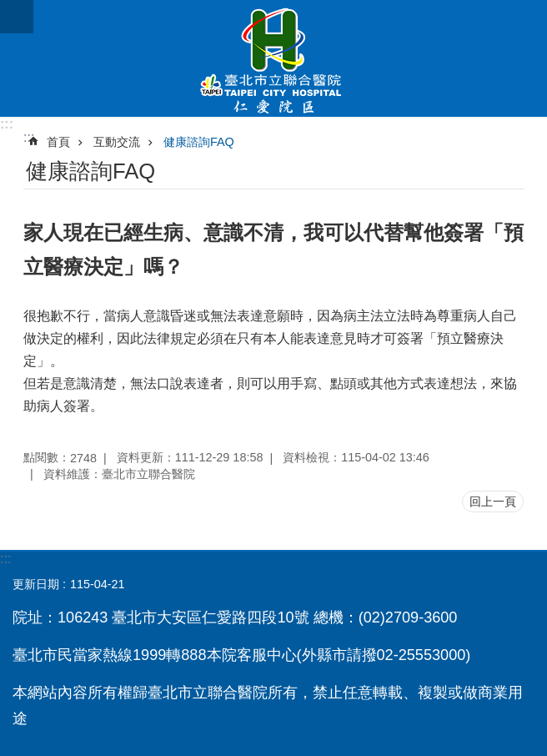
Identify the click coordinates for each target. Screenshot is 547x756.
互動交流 (117, 142)
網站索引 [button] (17, 17)
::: (7, 124)
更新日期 (36, 584)
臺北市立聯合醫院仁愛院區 (273, 58)
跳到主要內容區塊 (9, 9)
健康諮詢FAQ (199, 142)
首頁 (58, 142)
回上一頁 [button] (493, 501)
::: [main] (29, 137)
